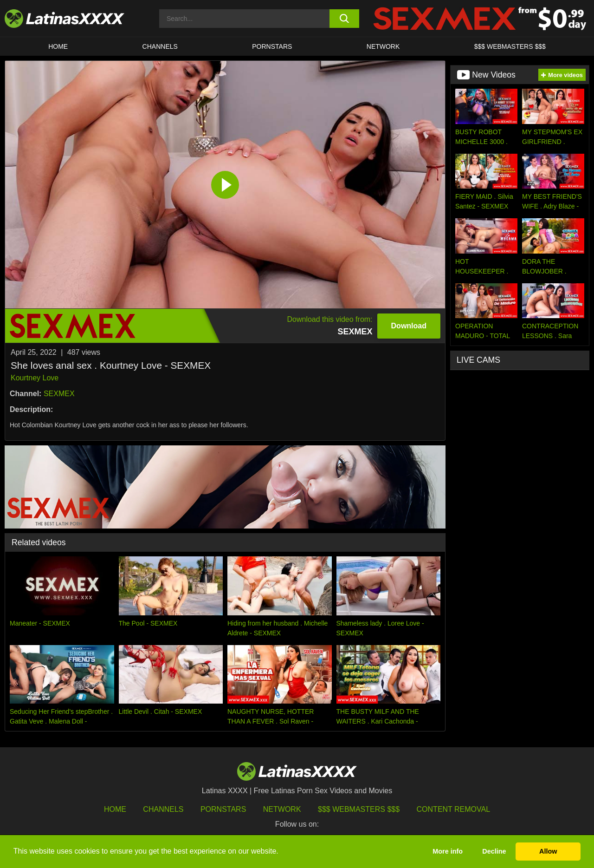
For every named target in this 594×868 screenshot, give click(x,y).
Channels (163, 809)
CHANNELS (160, 46)
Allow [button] (548, 851)
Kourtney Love (35, 378)
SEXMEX (59, 394)
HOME (58, 46)
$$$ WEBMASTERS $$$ (510, 46)
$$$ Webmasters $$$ (359, 809)
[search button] (345, 19)
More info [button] (448, 851)
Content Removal (454, 809)
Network (383, 46)
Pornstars (272, 46)
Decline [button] (494, 851)
